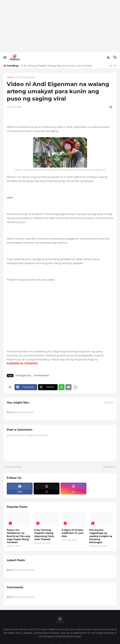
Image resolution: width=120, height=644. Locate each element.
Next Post (109, 467)
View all (109, 402)
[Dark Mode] (109, 57)
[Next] (115, 66)
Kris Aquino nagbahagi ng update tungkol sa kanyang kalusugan (101, 536)
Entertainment (41, 375)
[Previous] (111, 66)
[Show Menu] (5, 57)
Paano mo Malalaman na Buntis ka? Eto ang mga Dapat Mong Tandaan (18, 536)
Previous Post (14, 467)
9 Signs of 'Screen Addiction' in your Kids (73, 533)
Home (10, 77)
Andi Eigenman (26, 77)
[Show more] (75, 387)
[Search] (116, 57)
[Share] (111, 107)
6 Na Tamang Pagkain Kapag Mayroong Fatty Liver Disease (57, 66)
